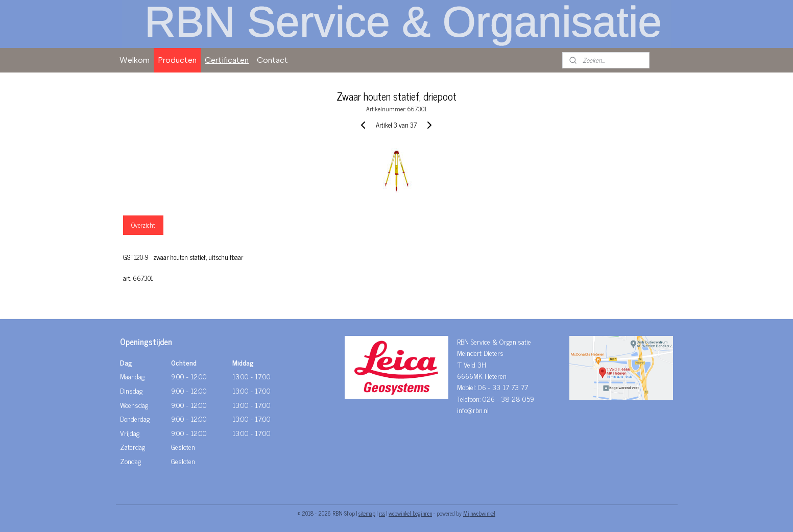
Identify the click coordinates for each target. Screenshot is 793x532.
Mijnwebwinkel (479, 513)
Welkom (135, 60)
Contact (272, 60)
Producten (177, 60)
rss (382, 513)
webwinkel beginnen (410, 513)
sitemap (367, 513)
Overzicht (143, 225)
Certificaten (227, 60)
